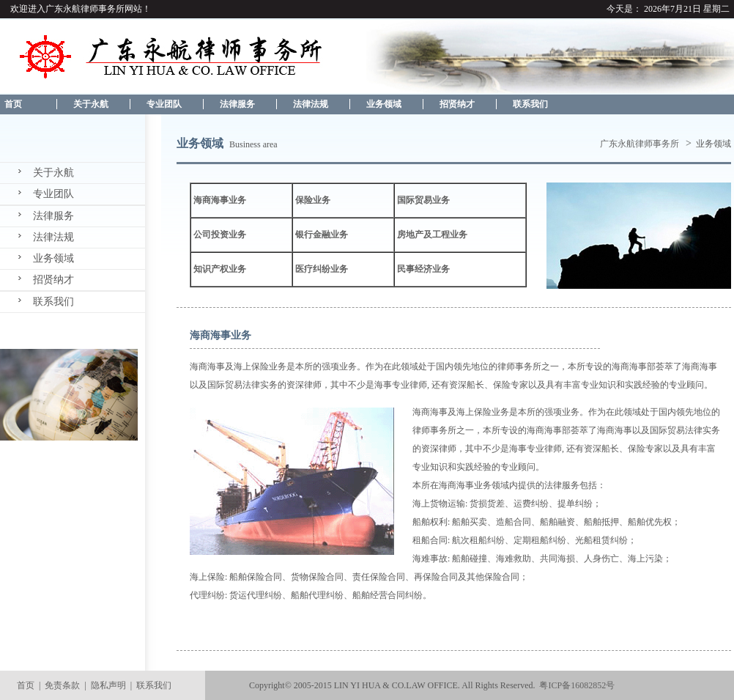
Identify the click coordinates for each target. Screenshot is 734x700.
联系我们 (530, 104)
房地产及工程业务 (432, 235)
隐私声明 (108, 685)
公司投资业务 (220, 235)
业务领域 (384, 104)
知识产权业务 (220, 269)
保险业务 (313, 200)
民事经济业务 (423, 269)
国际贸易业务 (423, 200)
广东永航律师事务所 (640, 144)
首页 (11, 104)
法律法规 (311, 104)
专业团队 (164, 104)
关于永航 (91, 104)
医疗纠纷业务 (322, 269)
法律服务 (237, 104)
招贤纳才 (457, 104)
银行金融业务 (322, 235)
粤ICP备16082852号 (577, 685)
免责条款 (62, 685)
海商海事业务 (220, 200)
